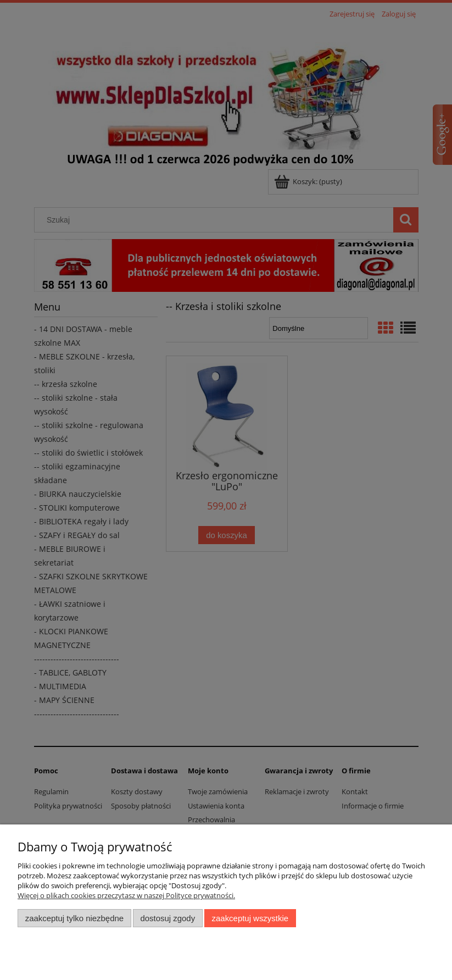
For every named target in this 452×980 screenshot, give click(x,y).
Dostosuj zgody (168, 918)
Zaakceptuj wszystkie (250, 918)
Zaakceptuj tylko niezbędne (74, 918)
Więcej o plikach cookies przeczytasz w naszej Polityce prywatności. (126, 895)
